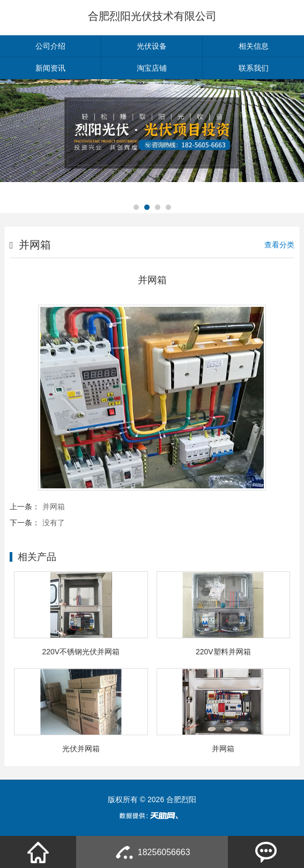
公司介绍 (50, 46)
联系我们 (254, 68)
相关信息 (254, 46)
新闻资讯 (50, 68)
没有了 (54, 523)
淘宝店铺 (152, 68)
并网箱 (54, 507)
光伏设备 (152, 46)
